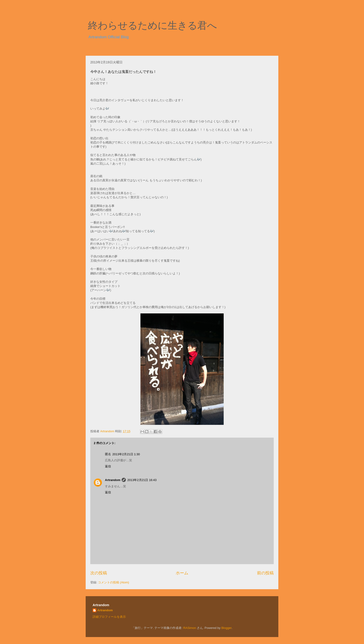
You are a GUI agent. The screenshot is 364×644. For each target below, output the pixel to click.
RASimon (190, 628)
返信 (108, 466)
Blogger (226, 628)
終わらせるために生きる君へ (153, 26)
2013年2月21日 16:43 (142, 480)
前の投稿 (265, 573)
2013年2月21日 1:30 (126, 454)
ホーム (182, 573)
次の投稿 (99, 573)
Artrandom (113, 480)
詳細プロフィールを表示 (109, 617)
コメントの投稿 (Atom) (114, 582)
